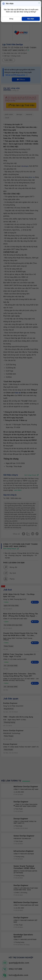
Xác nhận (31, 19)
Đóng (11, 19)
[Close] (39, 3)
